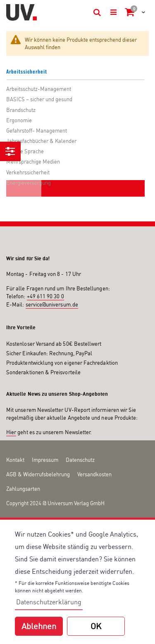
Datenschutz (80, 460)
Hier (11, 432)
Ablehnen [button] (39, 626)
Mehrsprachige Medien (33, 162)
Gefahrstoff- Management (37, 131)
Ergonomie (19, 120)
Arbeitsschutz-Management (39, 89)
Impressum (45, 460)
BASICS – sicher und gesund (39, 99)
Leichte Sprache (25, 151)
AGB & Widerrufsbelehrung (38, 474)
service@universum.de (52, 304)
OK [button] (96, 626)
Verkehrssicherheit (28, 172)
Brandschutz (21, 110)
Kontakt (15, 460)
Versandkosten (94, 474)
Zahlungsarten (23, 489)
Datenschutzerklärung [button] (49, 602)
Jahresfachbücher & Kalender (41, 141)
